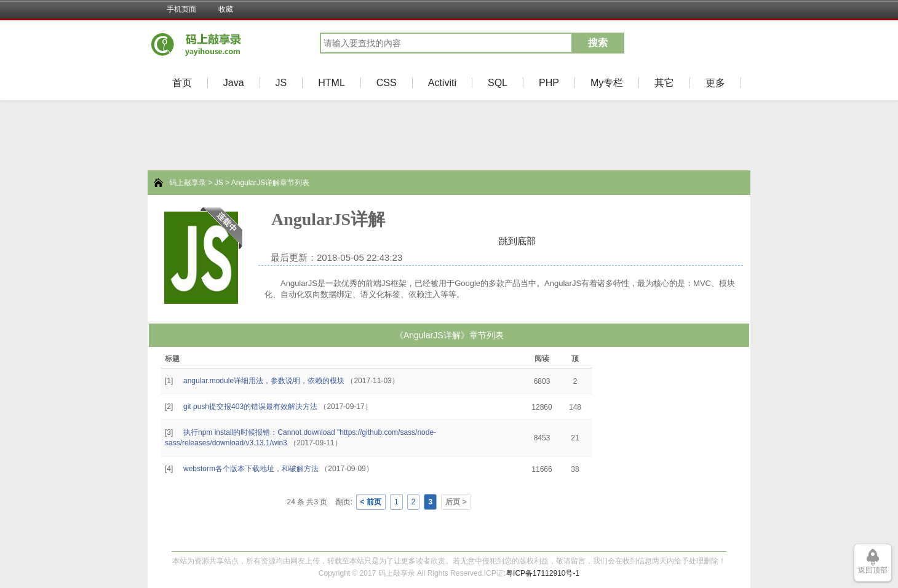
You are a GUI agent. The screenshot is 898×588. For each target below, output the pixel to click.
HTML (332, 83)
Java (234, 83)
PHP (549, 83)
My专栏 (607, 83)
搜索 (598, 43)
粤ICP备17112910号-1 (542, 573)
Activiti (442, 83)
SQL (498, 83)
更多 (715, 83)
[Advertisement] (43, 373)
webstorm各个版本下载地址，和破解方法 (251, 469)
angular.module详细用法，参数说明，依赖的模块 (264, 381)
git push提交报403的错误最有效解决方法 (250, 407)
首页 (182, 83)
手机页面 (181, 9)
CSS (387, 83)
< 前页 (371, 502)
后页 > (456, 502)
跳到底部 (517, 241)
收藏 (226, 9)
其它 (664, 83)
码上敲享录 (188, 183)
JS (281, 83)
